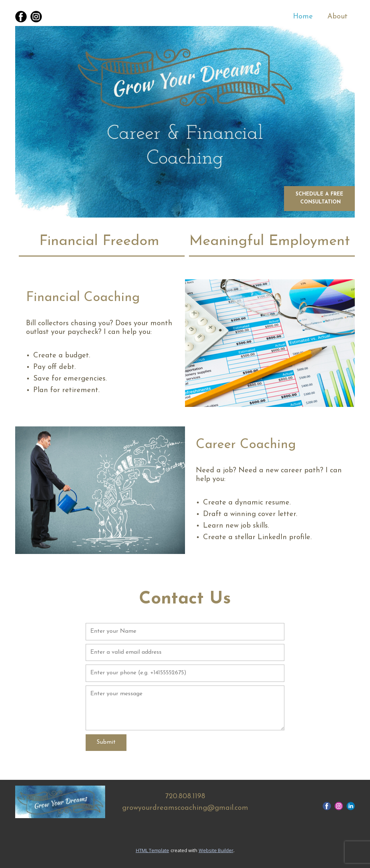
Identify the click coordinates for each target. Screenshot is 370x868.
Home (303, 17)
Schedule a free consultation (319, 198)
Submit (106, 742)
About (337, 17)
